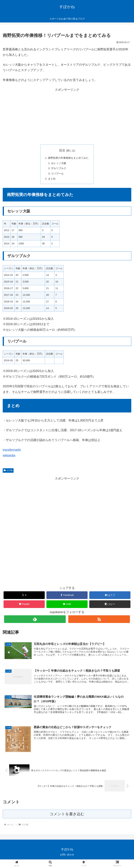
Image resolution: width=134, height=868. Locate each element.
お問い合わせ (67, 857)
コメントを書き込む (67, 817)
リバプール (57, 175)
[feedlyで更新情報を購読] (35, 621)
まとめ (51, 180)
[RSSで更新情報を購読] (99, 621)
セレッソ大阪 (58, 164)
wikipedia (9, 457)
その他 (8, 472)
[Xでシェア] (24, 597)
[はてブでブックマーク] (110, 597)
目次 (62, 150)
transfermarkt (12, 451)
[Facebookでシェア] (67, 597)
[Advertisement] (67, 116)
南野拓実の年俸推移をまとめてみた (68, 158)
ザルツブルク (58, 169)
